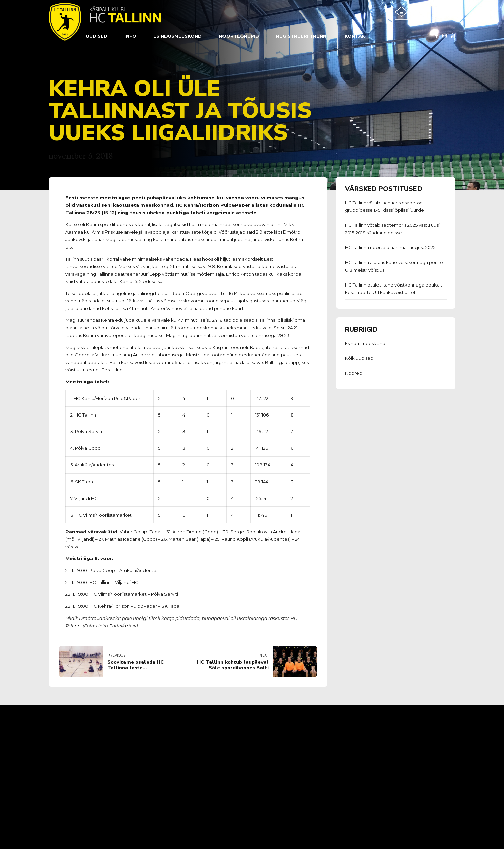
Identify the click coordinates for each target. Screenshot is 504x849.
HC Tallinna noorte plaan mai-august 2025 (390, 247)
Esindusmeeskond (365, 343)
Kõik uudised (359, 358)
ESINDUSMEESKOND (178, 36)
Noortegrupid (239, 36)
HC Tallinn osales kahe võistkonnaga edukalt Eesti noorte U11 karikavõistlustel (394, 289)
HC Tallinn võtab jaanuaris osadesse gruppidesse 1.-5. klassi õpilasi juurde (384, 206)
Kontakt (357, 36)
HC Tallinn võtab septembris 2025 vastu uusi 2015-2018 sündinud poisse (392, 229)
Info (130, 36)
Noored (354, 373)
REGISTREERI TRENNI (302, 36)
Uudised (97, 36)
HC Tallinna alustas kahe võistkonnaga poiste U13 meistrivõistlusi (394, 266)
